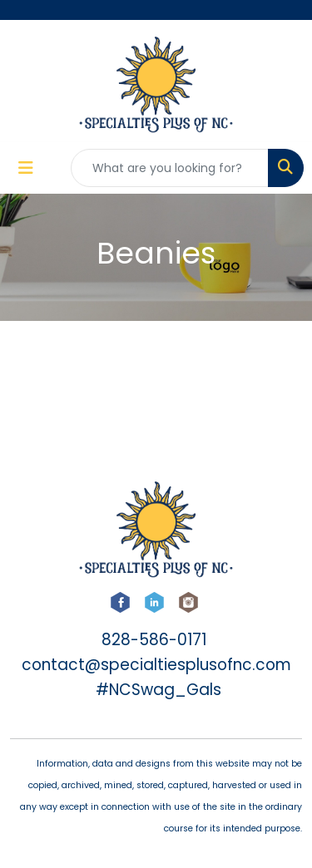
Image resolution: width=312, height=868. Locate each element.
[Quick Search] (170, 168)
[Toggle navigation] (26, 168)
